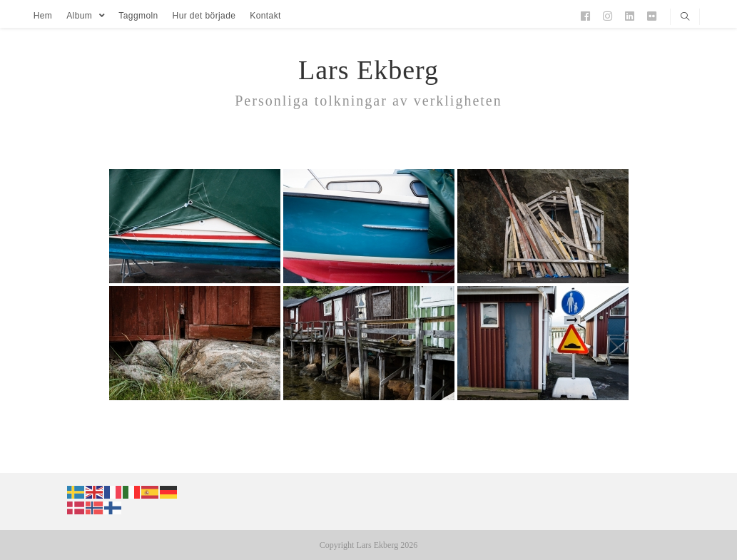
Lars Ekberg (368, 70)
